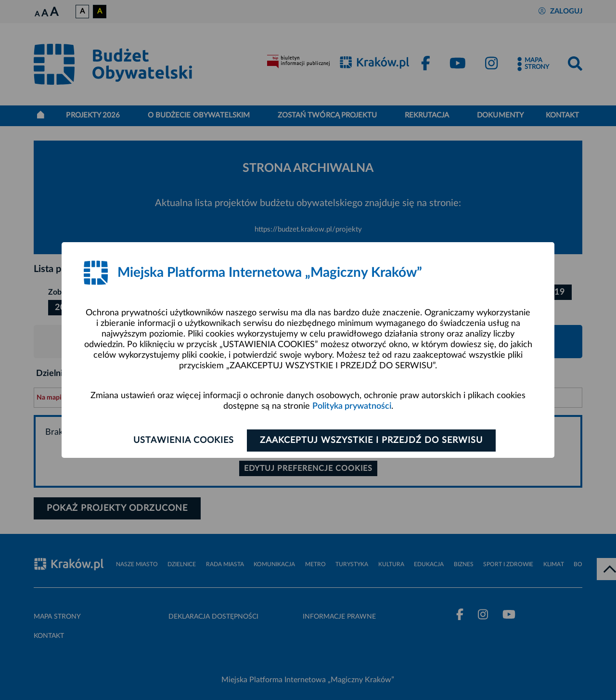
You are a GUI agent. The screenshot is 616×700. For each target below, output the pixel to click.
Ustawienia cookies (184, 441)
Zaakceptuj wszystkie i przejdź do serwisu (371, 441)
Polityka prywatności (352, 406)
